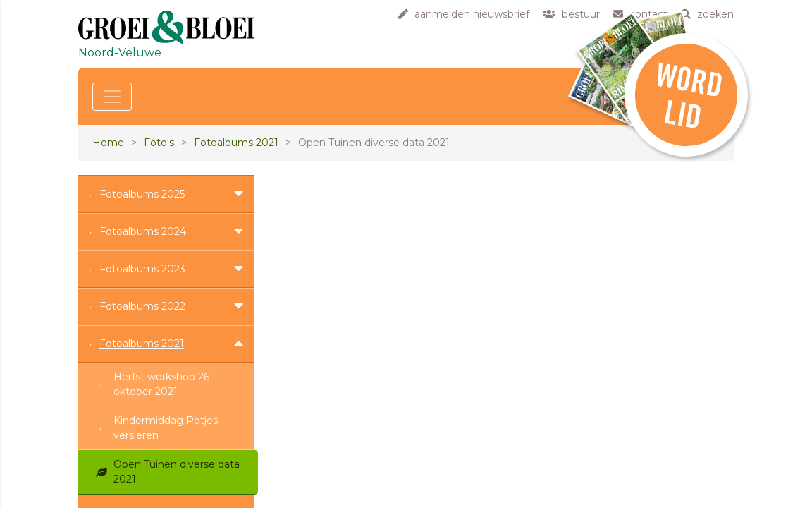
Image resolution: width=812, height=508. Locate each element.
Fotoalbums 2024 (143, 231)
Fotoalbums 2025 (142, 194)
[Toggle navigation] (112, 97)
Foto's (159, 143)
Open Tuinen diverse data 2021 (177, 472)
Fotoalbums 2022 (142, 306)
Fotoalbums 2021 (236, 143)
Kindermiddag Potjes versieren (166, 428)
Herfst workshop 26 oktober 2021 (161, 384)
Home (108, 143)
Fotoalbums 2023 (142, 269)
